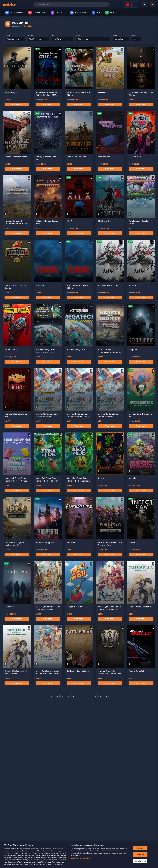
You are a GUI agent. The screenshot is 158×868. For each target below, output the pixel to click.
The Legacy (9, 607)
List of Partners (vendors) (80, 858)
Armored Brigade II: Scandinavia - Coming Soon (109, 672)
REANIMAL (40, 285)
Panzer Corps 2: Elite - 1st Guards (15, 287)
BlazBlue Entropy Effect (46, 542)
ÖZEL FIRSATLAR (37, 13)
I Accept (140, 848)
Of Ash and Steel (105, 221)
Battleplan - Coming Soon (78, 671)
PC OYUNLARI (14, 13)
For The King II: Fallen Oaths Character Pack (110, 544)
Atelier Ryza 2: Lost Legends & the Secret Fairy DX (48, 608)
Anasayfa (17, 26)
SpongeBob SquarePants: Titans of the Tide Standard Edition (78, 480)
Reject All (140, 855)
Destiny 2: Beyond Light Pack (46, 158)
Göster (134, 35)
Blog (110, 13)
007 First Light (11, 92)
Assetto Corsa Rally (137, 671)
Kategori (8, 35)
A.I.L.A (69, 221)
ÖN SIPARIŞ (58, 13)
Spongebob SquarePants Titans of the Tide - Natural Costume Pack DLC (16, 480)
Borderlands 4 (11, 350)
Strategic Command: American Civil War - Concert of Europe (17, 222)
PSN (96, 13)
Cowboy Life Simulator (76, 157)
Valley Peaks (103, 92)
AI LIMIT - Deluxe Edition (108, 285)
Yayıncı (78, 35)
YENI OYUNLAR (78, 13)
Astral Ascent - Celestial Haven (139, 222)
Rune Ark (102, 478)
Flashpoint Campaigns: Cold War (17, 415)
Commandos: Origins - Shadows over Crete (14, 544)
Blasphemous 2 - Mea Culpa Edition (141, 94)
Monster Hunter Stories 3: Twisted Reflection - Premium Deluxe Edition (47, 415)
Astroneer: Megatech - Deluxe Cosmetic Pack (45, 351)
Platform (30, 35)
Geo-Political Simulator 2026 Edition (79, 94)
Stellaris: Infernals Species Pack (47, 222)
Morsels (132, 478)
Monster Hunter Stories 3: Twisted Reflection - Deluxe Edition (78, 415)
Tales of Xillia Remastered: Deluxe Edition (16, 672)
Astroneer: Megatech (76, 350)
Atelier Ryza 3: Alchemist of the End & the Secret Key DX (48, 672)
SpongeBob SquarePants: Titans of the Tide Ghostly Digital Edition (47, 480)
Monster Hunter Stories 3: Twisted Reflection (109, 415)
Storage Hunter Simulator (16, 157)
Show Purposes (140, 861)
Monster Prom (135, 157)
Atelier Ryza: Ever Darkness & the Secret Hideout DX (109, 608)
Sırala (115, 35)
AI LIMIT (132, 285)
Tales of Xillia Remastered (140, 607)
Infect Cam (133, 542)
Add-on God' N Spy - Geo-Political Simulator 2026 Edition (46, 94)
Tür (53, 35)
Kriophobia (134, 350)
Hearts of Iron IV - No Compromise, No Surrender (110, 351)
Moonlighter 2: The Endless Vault (141, 415)
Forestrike (71, 542)
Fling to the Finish (74, 607)
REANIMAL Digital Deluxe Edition (77, 287)
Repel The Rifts (104, 157)
